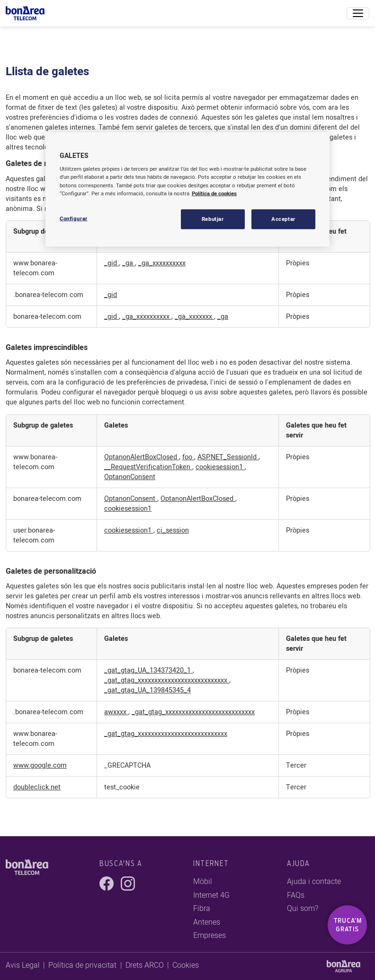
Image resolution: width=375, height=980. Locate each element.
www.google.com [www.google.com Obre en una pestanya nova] (40, 766)
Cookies (186, 965)
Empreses (210, 936)
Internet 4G (211, 895)
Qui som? (303, 909)
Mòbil (203, 882)
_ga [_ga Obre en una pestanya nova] (129, 263)
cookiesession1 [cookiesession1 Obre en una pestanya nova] (220, 467)
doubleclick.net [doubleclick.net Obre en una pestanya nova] (37, 787)
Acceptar (283, 219)
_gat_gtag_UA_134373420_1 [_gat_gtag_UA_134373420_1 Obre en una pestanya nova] (148, 670)
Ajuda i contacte (314, 882)
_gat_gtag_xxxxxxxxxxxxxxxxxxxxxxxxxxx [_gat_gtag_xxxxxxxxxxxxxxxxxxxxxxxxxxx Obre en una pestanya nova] (167, 680)
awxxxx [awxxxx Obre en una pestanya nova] (116, 712)
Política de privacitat (82, 965)
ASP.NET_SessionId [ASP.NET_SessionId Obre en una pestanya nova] (228, 457)
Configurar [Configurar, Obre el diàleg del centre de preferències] (74, 218)
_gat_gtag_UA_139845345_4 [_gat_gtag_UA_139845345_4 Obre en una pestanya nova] (147, 690)
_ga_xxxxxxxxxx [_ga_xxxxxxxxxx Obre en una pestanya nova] (162, 263)
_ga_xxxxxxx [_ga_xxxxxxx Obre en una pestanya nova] (194, 317)
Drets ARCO (145, 965)
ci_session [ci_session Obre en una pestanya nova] (173, 530)
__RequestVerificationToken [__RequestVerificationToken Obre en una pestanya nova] (148, 467)
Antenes (207, 922)
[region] (187, 189)
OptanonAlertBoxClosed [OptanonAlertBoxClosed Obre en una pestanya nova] (142, 457)
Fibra (202, 909)
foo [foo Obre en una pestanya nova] (188, 457)
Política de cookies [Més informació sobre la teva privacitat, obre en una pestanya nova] (214, 193)
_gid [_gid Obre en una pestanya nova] (112, 263)
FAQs (296, 895)
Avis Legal (23, 965)
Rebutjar (213, 219)
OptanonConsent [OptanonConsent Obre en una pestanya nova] (130, 477)
